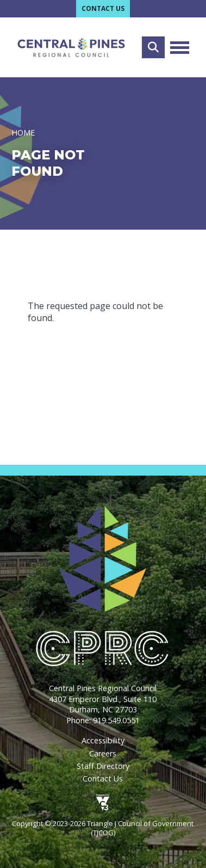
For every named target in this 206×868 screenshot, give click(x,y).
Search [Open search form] (153, 47)
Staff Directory (103, 766)
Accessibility (103, 740)
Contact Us (103, 8)
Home (23, 133)
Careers (103, 753)
